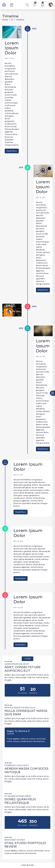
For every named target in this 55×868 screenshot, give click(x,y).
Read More (12, 151)
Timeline (20, 20)
